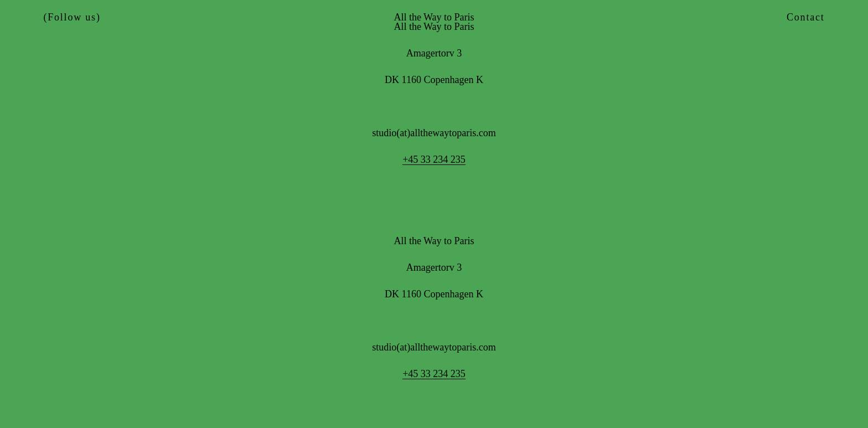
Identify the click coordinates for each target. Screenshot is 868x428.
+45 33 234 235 (434, 159)
